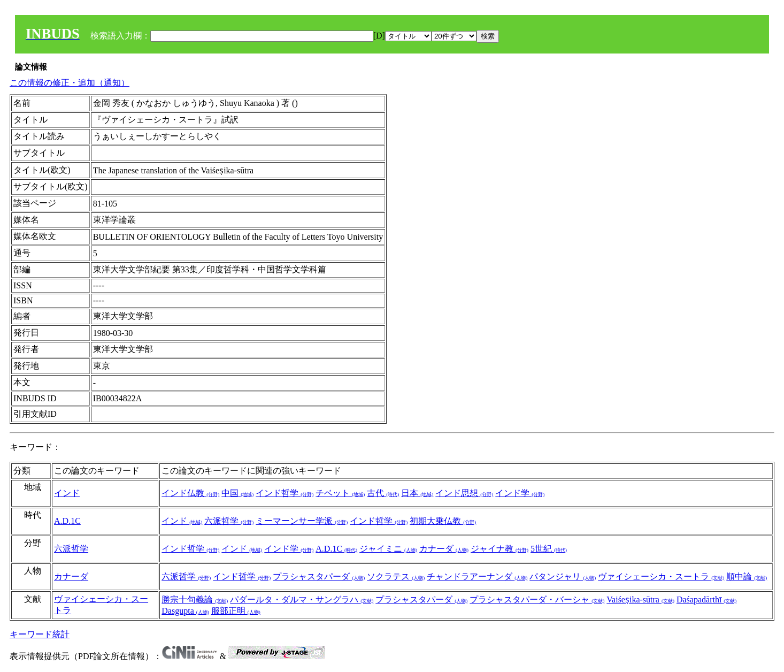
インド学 (520, 493)
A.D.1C (67, 521)
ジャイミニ (388, 549)
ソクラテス (396, 576)
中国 (237, 493)
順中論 (747, 576)
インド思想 (464, 493)
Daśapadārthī (706, 600)
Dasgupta (185, 611)
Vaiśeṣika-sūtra (640, 600)
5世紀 (549, 549)
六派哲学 (229, 521)
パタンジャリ (563, 576)
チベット (340, 493)
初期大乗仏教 (443, 521)
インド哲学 (285, 493)
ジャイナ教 (499, 549)
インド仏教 (190, 493)
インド (67, 493)
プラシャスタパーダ (319, 576)
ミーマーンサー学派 (302, 521)
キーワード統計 (40, 634)
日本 (417, 493)
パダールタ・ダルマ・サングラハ (302, 600)
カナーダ (444, 549)
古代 (383, 493)
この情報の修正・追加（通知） (70, 83)
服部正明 (236, 611)
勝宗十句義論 (195, 600)
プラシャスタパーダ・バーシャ (537, 600)
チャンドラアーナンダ (477, 576)
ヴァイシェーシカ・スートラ (661, 576)
